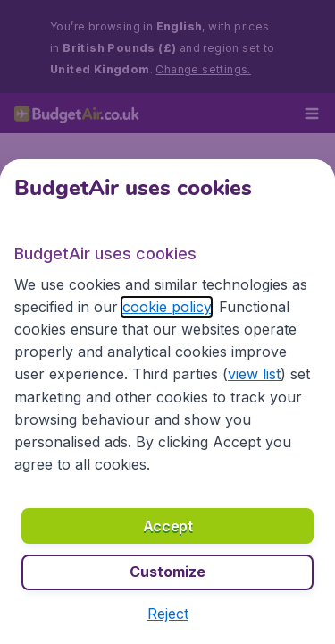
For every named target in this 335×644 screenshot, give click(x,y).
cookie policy (167, 307)
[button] (168, 614)
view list (254, 374)
